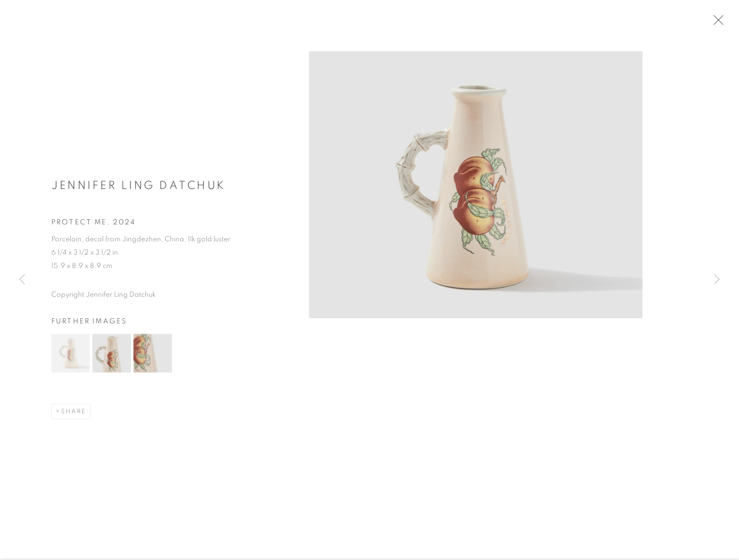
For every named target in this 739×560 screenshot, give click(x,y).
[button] (71, 358)
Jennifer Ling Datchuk (139, 190)
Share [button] (74, 416)
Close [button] (722, 23)
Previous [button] (22, 280)
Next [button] (717, 280)
